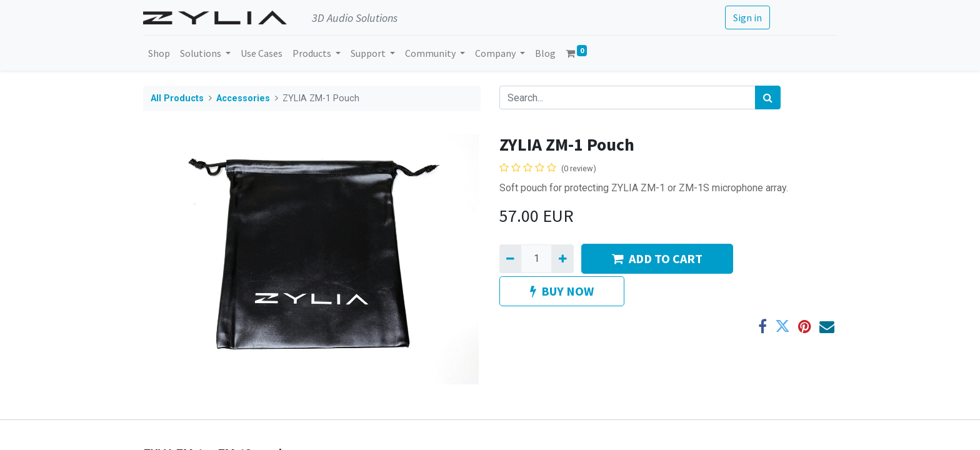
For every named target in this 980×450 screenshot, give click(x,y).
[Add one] (562, 259)
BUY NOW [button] (562, 291)
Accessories (243, 98)
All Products (177, 98)
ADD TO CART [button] (657, 258)
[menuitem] (159, 53)
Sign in (747, 17)
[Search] (768, 97)
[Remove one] (510, 259)
